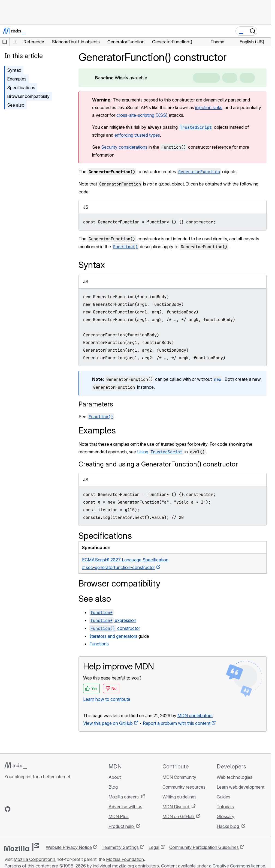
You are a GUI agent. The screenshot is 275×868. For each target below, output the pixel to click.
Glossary (226, 816)
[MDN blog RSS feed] (47, 809)
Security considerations (124, 147)
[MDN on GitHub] (8, 809)
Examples (17, 79)
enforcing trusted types (137, 135)
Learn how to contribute (107, 699)
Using (160, 452)
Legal (154, 847)
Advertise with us (125, 807)
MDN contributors (195, 716)
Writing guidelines (179, 797)
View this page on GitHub (108, 723)
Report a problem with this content (177, 723)
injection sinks (209, 107)
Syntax (14, 70)
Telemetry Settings (120, 847)
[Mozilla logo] (22, 847)
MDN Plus (119, 816)
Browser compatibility (28, 96)
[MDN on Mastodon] (37, 809)
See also (16, 105)
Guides (223, 797)
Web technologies (235, 777)
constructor (115, 628)
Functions (99, 644)
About (115, 777)
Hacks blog (228, 826)
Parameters (96, 404)
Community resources (184, 787)
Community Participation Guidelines (204, 847)
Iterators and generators (113, 636)
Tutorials (225, 807)
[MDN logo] (16, 766)
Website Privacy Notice (69, 847)
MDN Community (179, 777)
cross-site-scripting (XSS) (142, 115)
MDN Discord (176, 807)
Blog (113, 787)
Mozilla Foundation (125, 859)
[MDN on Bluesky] (17, 809)
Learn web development (241, 787)
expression (113, 620)
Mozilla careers (124, 797)
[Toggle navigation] (265, 31)
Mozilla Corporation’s (35, 859)
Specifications (21, 88)
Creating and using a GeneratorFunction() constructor (158, 464)
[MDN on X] (27, 809)
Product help (122, 826)
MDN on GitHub (179, 816)
